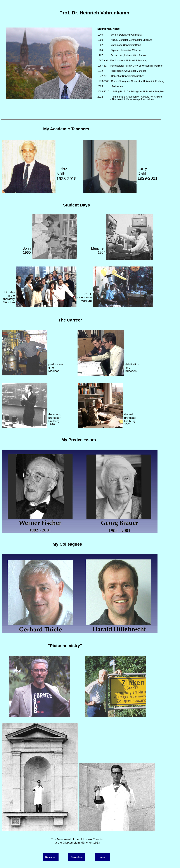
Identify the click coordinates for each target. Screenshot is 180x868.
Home (102, 857)
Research (51, 857)
